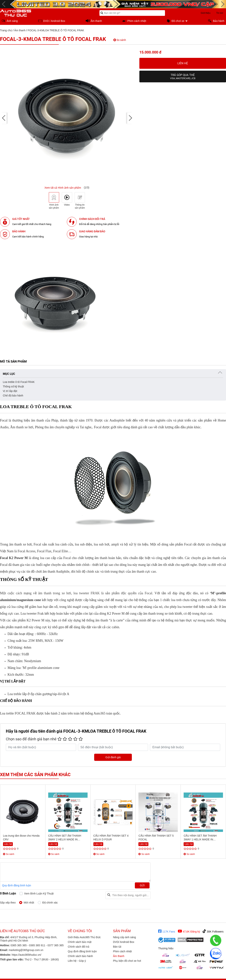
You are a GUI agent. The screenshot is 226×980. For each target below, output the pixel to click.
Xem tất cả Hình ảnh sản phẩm (63, 188)
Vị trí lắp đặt (10, 391)
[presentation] (4, 118)
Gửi (142, 885)
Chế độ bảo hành (13, 396)
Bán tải (117, 947)
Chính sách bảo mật (80, 942)
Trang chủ (6, 30)
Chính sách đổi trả (79, 947)
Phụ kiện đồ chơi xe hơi (127, 961)
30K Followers (213, 931)
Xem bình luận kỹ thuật (39, 894)
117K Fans (167, 931)
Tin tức (220, 13)
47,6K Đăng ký (189, 931)
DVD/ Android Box (124, 942)
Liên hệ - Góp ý (77, 961)
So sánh (120, 40)
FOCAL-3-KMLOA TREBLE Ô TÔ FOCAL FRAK (56, 30)
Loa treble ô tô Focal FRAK (19, 382)
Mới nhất (29, 903)
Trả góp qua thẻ (183, 77)
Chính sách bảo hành (80, 956)
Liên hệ (183, 63)
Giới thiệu (206, 13)
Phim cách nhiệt (122, 951)
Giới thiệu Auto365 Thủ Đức (84, 937)
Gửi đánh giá (113, 757)
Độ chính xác (50, 903)
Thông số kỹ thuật (13, 386)
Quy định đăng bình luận (17, 885)
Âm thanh (20, 30)
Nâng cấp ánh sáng (124, 937)
